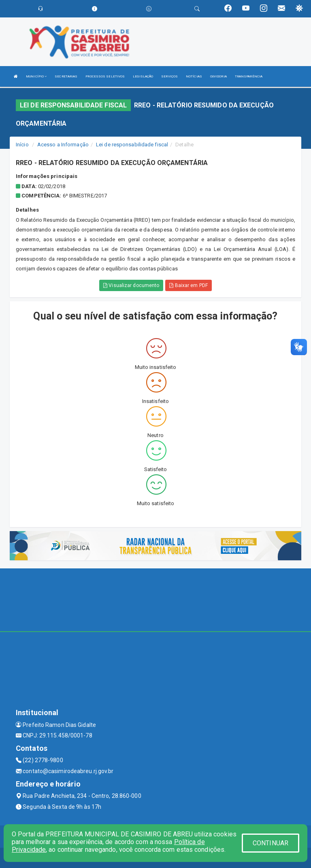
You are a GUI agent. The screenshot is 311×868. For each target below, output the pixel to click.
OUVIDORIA (218, 76)
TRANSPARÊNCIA (249, 76)
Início (22, 145)
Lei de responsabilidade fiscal (132, 145)
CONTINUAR (271, 843)
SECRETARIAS (66, 76)
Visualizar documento (131, 285)
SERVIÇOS (169, 76)
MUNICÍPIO (36, 76)
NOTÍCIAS (194, 76)
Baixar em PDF (189, 285)
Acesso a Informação (63, 145)
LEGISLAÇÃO (143, 76)
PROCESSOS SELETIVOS (105, 76)
